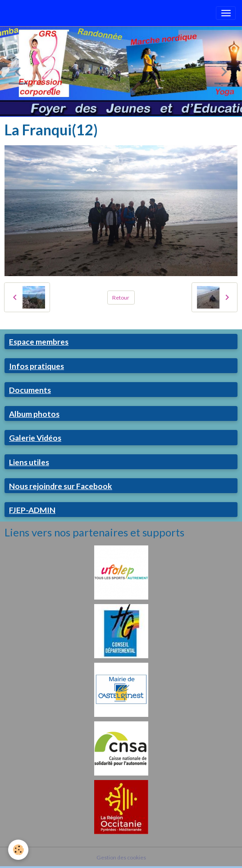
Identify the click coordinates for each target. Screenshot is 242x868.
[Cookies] (18, 850)
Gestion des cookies (121, 857)
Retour (121, 298)
